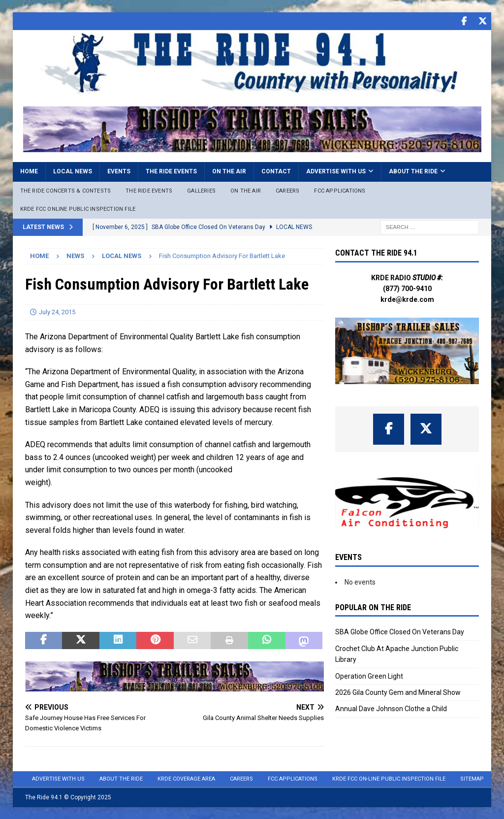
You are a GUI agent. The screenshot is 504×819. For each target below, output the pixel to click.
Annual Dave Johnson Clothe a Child (391, 708)
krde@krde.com (407, 299)
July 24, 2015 (57, 311)
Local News (73, 171)
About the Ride (413, 171)
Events (119, 171)
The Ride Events (171, 171)
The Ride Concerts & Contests (66, 190)
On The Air (246, 190)
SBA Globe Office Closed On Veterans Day (400, 631)
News (75, 255)
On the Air (229, 171)
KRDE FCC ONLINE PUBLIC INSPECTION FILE (78, 209)
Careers (287, 190)
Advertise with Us (336, 171)
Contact (276, 171)
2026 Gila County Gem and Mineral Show (398, 692)
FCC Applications (340, 190)
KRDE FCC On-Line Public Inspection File (389, 778)
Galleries (201, 190)
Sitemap (472, 778)
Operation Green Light (369, 676)
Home (29, 171)
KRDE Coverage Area (186, 778)
